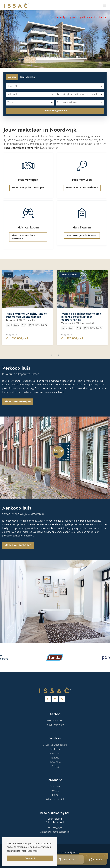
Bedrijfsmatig (28, 77)
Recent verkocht (55, 725)
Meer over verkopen (18, 402)
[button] (55, 111)
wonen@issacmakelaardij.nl (55, 832)
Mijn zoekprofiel (55, 799)
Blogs (55, 795)
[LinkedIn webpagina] (55, 699)
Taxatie (55, 758)
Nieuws (55, 791)
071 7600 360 (55, 829)
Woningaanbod (55, 721)
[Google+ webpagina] (62, 699)
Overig (55, 767)
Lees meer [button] (33, 851)
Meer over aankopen (18, 545)
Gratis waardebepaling (55, 745)
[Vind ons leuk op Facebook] (48, 699)
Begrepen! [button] (30, 858)
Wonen (12, 77)
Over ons (55, 787)
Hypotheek (55, 762)
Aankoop (55, 754)
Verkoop (55, 749)
